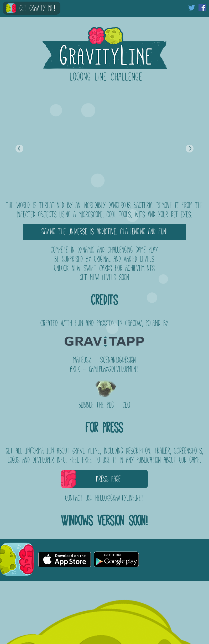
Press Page (109, 479)
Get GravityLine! (37, 8)
